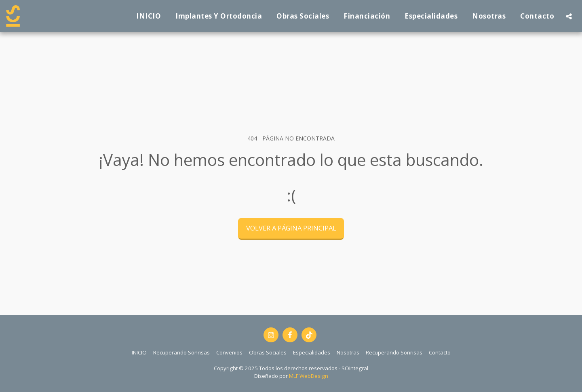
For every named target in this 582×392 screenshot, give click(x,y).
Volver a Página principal (291, 228)
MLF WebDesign (309, 376)
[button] (569, 16)
